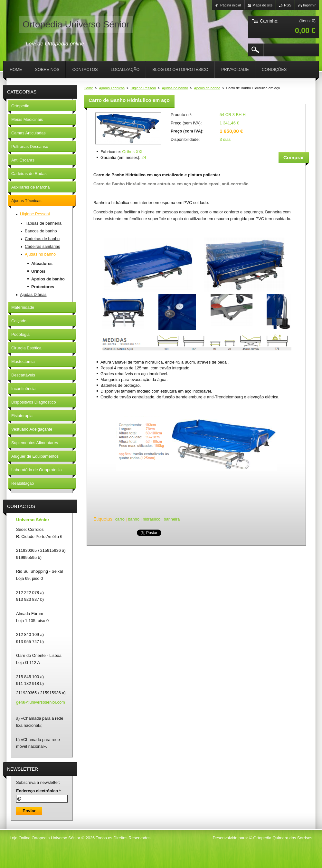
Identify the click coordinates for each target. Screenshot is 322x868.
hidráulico (152, 519)
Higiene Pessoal (143, 88)
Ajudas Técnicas (112, 88)
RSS (288, 5)
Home (88, 88)
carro (120, 519)
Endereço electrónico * (38, 791)
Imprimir (309, 5)
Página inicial (231, 5)
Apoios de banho (207, 88)
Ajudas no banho (175, 88)
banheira (172, 519)
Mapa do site (262, 5)
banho (134, 519)
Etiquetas (103, 519)
